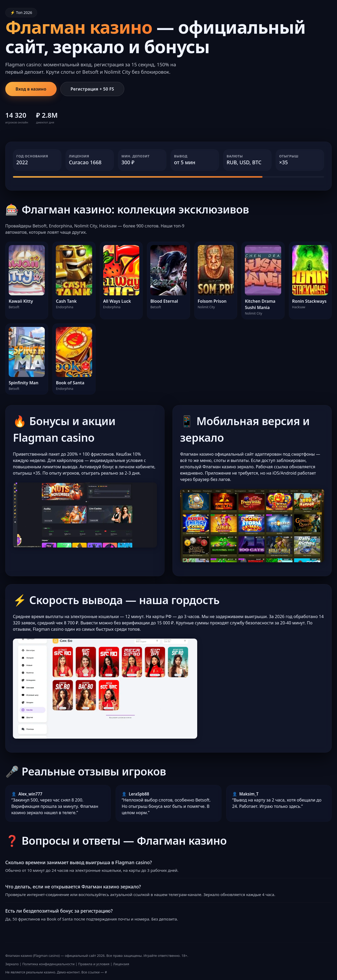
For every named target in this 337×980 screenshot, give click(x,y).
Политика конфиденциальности (48, 964)
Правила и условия (94, 964)
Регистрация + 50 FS (92, 89)
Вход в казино (31, 89)
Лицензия (121, 964)
